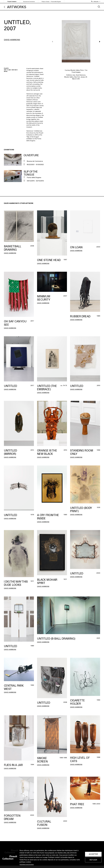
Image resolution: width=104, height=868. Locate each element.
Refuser (93, 860)
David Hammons (12, 40)
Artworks (17, 7)
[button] (99, 42)
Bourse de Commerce (29, 2)
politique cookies (25, 862)
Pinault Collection (12, 2)
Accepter (93, 854)
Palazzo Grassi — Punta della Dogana (51, 2)
